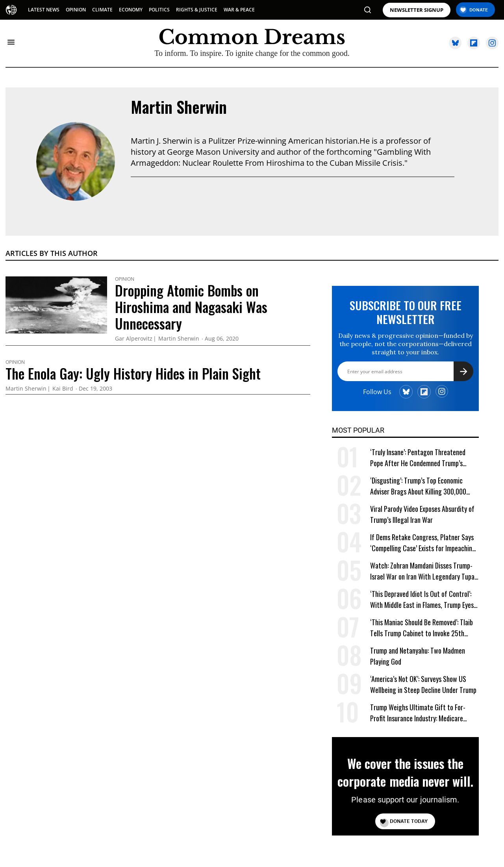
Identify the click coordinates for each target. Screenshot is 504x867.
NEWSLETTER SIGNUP (417, 10)
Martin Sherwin (179, 107)
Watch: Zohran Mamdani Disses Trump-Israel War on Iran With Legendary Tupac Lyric (424, 571)
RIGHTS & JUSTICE (197, 10)
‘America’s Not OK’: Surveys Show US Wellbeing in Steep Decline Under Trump (423, 684)
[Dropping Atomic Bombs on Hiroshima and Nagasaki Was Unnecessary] (56, 304)
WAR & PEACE (239, 10)
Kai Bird (63, 389)
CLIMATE (102, 10)
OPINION (76, 10)
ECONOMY (131, 10)
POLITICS (159, 10)
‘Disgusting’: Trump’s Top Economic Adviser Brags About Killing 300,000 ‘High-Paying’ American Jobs (418, 486)
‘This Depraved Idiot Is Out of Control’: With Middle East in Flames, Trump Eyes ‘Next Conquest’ (422, 599)
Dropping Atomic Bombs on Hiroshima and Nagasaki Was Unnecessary (191, 307)
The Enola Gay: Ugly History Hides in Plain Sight (133, 373)
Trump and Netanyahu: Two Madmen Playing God (418, 656)
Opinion (125, 279)
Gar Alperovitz (134, 339)
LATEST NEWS (44, 10)
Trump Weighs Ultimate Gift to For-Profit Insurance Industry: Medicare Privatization (418, 713)
